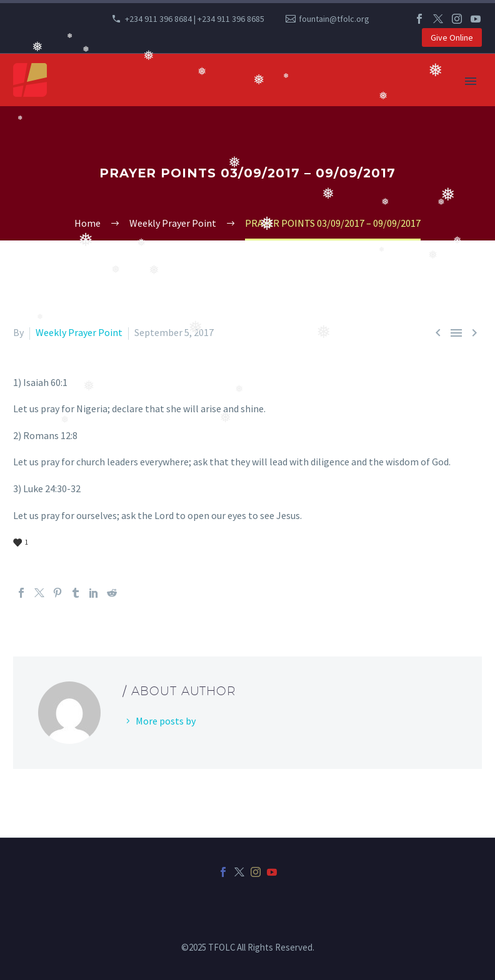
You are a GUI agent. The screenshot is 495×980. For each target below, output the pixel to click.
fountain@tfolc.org (334, 19)
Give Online (452, 37)
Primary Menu (471, 81)
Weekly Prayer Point (79, 332)
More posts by (166, 721)
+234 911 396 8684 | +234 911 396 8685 (195, 19)
